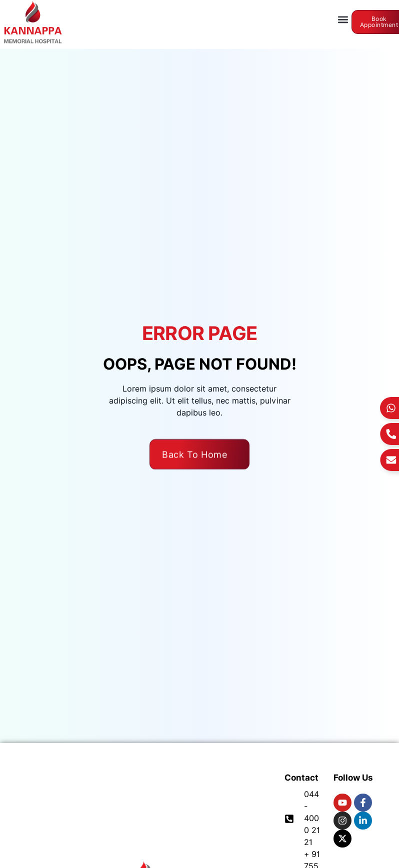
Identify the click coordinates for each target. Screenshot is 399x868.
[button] (343, 20)
